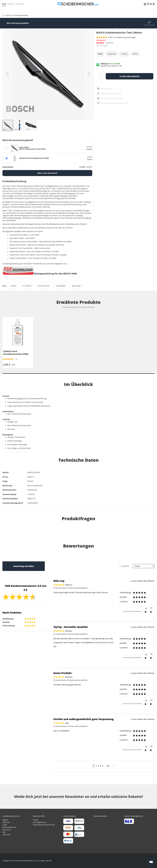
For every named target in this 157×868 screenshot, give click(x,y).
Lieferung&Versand (39, 822)
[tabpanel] (18, 342)
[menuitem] (10, 10)
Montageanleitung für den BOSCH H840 (55, 274)
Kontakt (36, 820)
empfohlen (125, 566)
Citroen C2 (33, 188)
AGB (4, 832)
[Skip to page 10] (105, 766)
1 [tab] (78, 373)
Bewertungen (76, 286)
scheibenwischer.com (38, 204)
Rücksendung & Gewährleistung (44, 825)
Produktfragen (61, 286)
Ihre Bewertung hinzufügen (125, 37)
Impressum (6, 835)
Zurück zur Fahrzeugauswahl (17, 15)
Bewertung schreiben (24, 566)
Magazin (11, 4)
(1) (16, 359)
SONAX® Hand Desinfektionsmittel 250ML (16, 353)
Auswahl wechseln (149, 25)
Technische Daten (44, 286)
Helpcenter (21, 4)
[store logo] (78, 4)
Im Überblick (27, 286)
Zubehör (14, 286)
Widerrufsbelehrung (9, 827)
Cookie (5, 825)
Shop (5, 4)
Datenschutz (7, 830)
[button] (7, 74)
